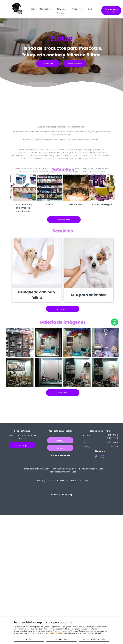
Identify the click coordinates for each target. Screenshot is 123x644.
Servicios (63, 231)
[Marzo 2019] (106, 343)
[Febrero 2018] (77, 373)
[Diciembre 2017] (106, 373)
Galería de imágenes (63, 322)
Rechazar (29, 639)
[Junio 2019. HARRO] (48, 343)
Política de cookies (80, 480)
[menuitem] (33, 9)
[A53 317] (20, 343)
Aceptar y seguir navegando (94, 639)
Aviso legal (42, 480)
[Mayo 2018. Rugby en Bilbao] (48, 373)
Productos (63, 170)
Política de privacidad (59, 480)
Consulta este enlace (55, 633)
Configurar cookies (62, 639)
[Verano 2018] (20, 373)
